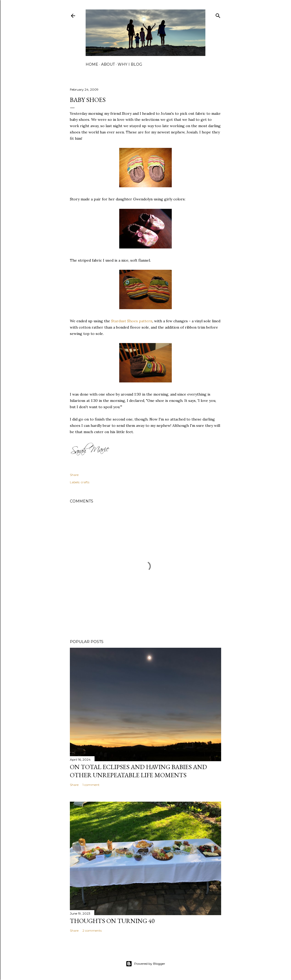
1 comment (91, 785)
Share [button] (74, 475)
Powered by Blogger (145, 964)
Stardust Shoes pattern (132, 321)
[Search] (218, 15)
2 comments (92, 930)
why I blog (130, 64)
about (108, 64)
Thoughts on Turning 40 (112, 921)
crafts (85, 482)
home (92, 64)
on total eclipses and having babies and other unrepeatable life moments (138, 771)
